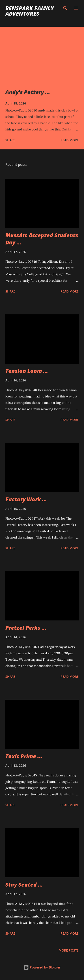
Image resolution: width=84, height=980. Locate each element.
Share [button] (10, 140)
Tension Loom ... (27, 371)
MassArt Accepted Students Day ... (42, 239)
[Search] (65, 8)
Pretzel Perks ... (26, 628)
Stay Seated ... (24, 884)
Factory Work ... (26, 499)
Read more (70, 140)
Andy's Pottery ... (28, 92)
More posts (69, 950)
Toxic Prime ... (24, 756)
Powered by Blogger (42, 967)
